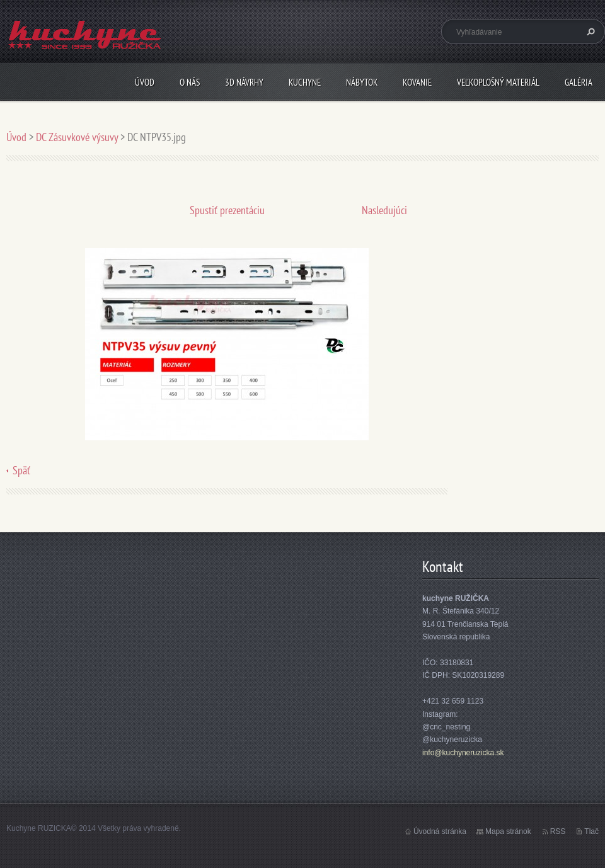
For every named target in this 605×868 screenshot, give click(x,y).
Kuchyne (305, 82)
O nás (190, 82)
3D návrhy (244, 82)
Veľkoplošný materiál (498, 82)
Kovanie (417, 82)
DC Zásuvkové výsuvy (77, 137)
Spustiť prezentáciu (227, 210)
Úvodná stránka (440, 831)
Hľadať (589, 31)
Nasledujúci (384, 210)
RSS (558, 831)
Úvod (145, 82)
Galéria (579, 82)
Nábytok (362, 82)
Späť (21, 470)
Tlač (591, 831)
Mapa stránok (508, 831)
